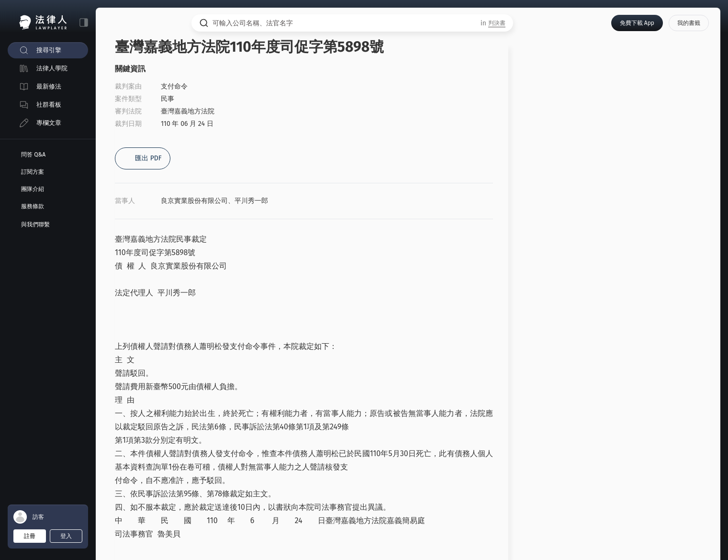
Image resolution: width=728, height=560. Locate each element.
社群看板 (49, 105)
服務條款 (33, 206)
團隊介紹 (33, 189)
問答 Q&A (33, 155)
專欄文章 (49, 123)
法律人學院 (52, 68)
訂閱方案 (33, 172)
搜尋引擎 (49, 50)
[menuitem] (48, 50)
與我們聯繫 (35, 224)
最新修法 (49, 86)
